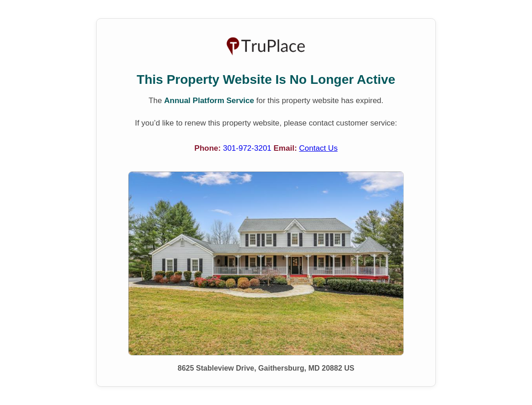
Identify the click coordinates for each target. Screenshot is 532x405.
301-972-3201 (248, 148)
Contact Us (318, 148)
